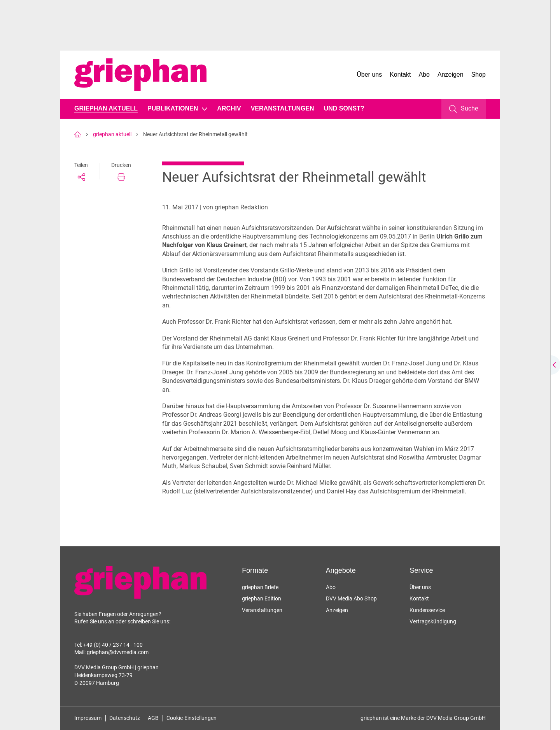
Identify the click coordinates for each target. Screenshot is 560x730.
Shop (479, 75)
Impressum (88, 718)
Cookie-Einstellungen (192, 718)
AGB (153, 718)
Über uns (369, 75)
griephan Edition (262, 598)
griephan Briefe (260, 587)
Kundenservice (427, 610)
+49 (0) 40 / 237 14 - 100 (113, 645)
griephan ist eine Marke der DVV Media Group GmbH (423, 718)
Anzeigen (451, 75)
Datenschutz (125, 718)
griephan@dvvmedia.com (118, 652)
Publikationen (173, 108)
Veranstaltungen (283, 108)
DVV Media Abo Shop (351, 598)
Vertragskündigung (433, 621)
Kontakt (400, 75)
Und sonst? (344, 108)
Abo (424, 75)
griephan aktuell (106, 108)
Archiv (229, 108)
